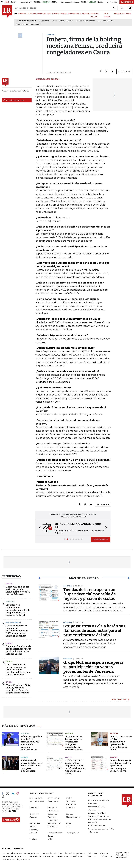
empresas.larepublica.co (52, 853)
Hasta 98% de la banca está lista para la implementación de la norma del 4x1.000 (18, 591)
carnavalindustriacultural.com (42, 856)
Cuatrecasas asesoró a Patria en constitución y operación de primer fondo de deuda (121, 743)
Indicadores (35, 823)
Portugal (10, 602)
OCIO (49, 14)
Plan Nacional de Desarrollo (29, 24)
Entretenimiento (13, 622)
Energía (9, 661)
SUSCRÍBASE (127, 2)
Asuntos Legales (37, 801)
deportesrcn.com (24, 859)
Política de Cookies (97, 826)
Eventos (69, 814)
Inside (68, 823)
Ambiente (114, 757)
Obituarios (52, 826)
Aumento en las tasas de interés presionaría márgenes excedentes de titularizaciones (74, 743)
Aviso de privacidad (97, 813)
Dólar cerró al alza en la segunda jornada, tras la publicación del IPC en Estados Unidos (19, 650)
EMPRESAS (42, 14)
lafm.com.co (106, 856)
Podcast (33, 833)
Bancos (9, 584)
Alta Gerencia (54, 798)
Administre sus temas (13, 100)
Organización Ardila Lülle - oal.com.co (122, 855)
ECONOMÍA (32, 14)
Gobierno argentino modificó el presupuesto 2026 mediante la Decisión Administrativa (31, 743)
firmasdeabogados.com (76, 853)
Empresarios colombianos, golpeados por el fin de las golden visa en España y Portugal (18, 610)
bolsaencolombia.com (98, 853)
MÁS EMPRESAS (119, 699)
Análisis (69, 798)
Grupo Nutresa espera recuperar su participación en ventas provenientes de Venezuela (93, 667)
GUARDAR (124, 72)
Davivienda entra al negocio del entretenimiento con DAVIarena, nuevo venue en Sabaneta (17, 631)
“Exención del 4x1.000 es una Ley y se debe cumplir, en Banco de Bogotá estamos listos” (19, 689)
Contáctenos (94, 810)
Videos (51, 839)
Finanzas (33, 817)
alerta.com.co (8, 859)
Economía (70, 808)
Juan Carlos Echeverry (86, 21)
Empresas (34, 814)
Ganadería (45, 21)
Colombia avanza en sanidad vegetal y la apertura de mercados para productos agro (121, 766)
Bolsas (9, 643)
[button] (39, 528)
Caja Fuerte (53, 801)
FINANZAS (22, 14)
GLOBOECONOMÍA (60, 14)
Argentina (25, 733)
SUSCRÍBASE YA (101, 539)
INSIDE (128, 14)
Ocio (68, 826)
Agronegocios (36, 798)
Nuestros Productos (97, 807)
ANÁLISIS (86, 14)
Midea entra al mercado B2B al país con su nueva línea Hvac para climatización (31, 766)
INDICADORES (119, 14)
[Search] (114, 8)
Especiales (52, 814)
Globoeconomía (73, 817)
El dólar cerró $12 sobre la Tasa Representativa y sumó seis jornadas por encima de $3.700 (75, 767)
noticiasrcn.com (92, 856)
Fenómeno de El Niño (106, 21)
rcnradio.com (77, 856)
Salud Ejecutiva (72, 833)
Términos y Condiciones (98, 816)
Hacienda (69, 733)
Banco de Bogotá (66, 21)
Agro (54, 21)
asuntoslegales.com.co (12, 853)
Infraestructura (54, 823)
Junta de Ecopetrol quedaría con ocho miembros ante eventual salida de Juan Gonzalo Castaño (18, 670)
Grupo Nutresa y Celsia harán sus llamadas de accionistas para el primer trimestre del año (94, 630)
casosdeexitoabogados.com (14, 856)
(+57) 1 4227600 (9, 811)
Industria (114, 733)
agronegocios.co (32, 853)
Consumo (34, 808)
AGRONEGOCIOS (74, 14)
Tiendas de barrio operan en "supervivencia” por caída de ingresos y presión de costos (90, 594)
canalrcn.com (62, 856)
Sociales (24, 757)
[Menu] (16, 13)
